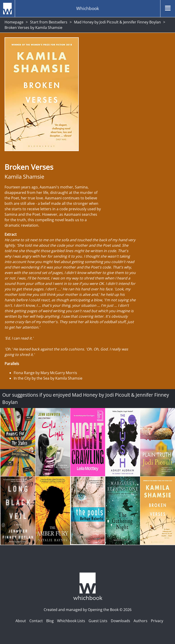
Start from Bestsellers (49, 22)
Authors (141, 621)
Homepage (14, 22)
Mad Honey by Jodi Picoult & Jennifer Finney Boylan (117, 22)
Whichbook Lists (71, 621)
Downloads (120, 621)
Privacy (157, 621)
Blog (50, 621)
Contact (36, 621)
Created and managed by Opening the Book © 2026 (88, 610)
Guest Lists (98, 621)
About (21, 621)
